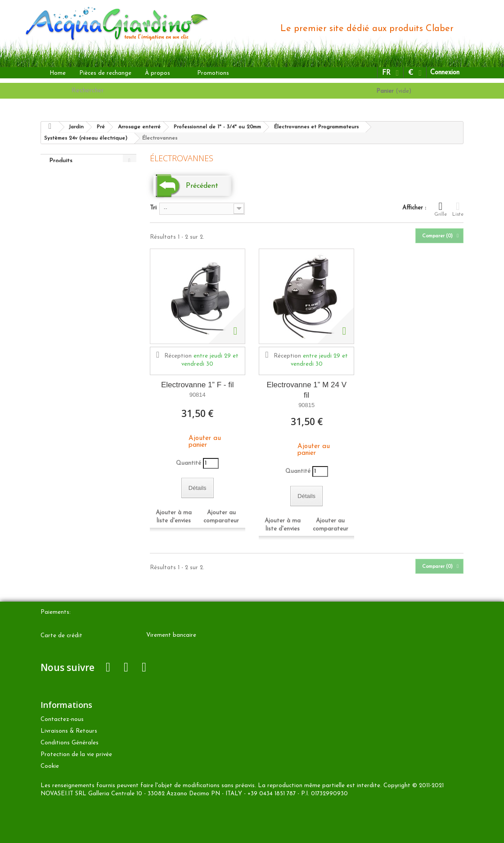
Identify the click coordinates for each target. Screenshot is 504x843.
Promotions (213, 73)
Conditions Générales (70, 743)
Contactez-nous (62, 719)
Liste (458, 209)
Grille (441, 209)
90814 (198, 395)
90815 (306, 405)
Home (58, 73)
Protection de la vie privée (76, 755)
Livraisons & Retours (69, 731)
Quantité (189, 463)
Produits (61, 161)
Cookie (50, 766)
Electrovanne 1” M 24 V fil (306, 390)
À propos (157, 73)
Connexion (445, 73)
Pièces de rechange (105, 73)
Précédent (202, 186)
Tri (153, 208)
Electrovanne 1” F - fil (198, 385)
